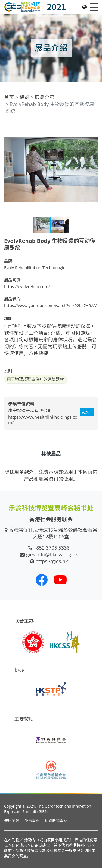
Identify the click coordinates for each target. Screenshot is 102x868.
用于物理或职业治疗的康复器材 (35, 379)
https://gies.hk (52, 561)
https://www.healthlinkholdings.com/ (43, 420)
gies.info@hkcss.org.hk (52, 554)
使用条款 (12, 821)
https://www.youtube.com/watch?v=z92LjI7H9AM (51, 305)
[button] (93, 128)
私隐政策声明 (56, 821)
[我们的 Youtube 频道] (60, 580)
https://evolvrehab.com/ (27, 286)
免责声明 (32, 821)
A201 (87, 412)
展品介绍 (45, 97)
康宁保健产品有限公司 (30, 411)
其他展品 (51, 454)
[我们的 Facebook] (42, 580)
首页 (9, 97)
